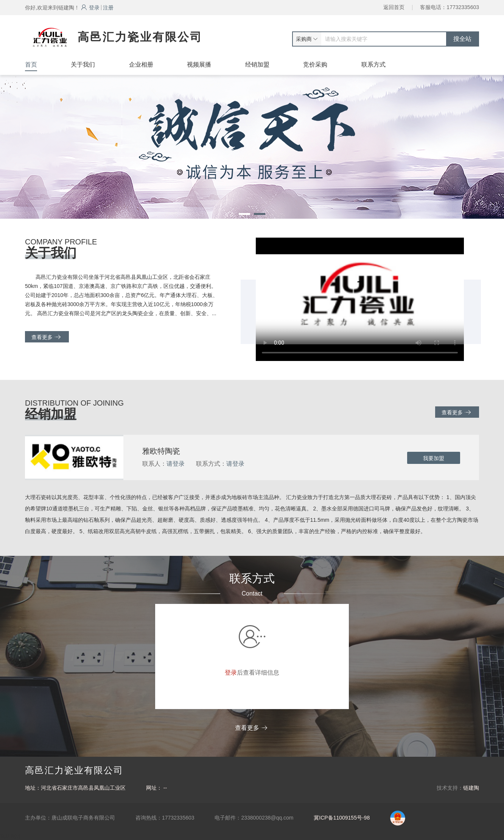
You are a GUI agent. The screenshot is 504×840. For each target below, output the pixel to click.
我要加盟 (434, 458)
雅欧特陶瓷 (161, 451)
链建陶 (471, 788)
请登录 (176, 464)
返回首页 (394, 7)
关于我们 (83, 65)
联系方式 (373, 65)
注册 (108, 8)
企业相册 (141, 65)
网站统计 (11, 836)
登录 (90, 8)
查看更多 (46, 337)
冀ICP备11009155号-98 (342, 818)
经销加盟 (257, 65)
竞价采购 (315, 65)
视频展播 (199, 65)
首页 (31, 65)
